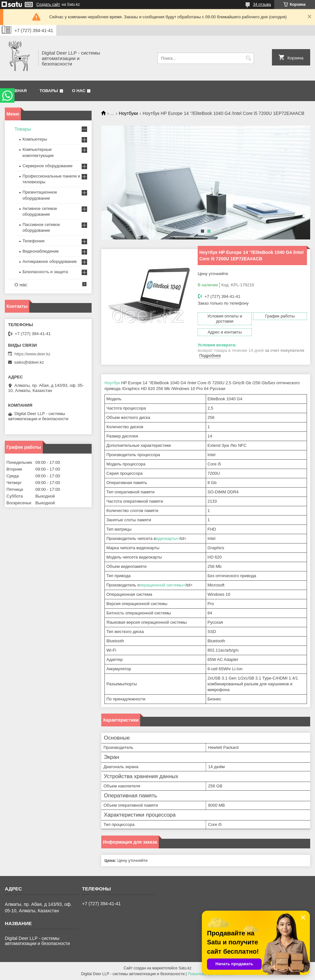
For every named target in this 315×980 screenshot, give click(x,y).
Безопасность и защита (45, 272)
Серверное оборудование (48, 166)
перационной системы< (162, 585)
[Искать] (248, 58)
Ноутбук (112, 383)
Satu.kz (185, 968)
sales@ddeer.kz (29, 362)
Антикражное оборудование (50, 261)
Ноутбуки (129, 113)
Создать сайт (48, 4)
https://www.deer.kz (32, 354)
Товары (49, 91)
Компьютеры (35, 139)
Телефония (33, 241)
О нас (79, 91)
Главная (17, 91)
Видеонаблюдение (41, 251)
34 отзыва (262, 4)
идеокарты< (167, 538)
